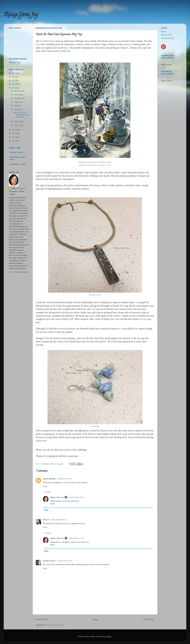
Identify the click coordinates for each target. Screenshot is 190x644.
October (17, 95)
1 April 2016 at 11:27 (76, 538)
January (17, 125)
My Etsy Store (166, 35)
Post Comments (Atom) (55, 625)
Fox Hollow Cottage (18, 164)
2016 (14, 88)
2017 (14, 84)
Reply (45, 486)
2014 (14, 133)
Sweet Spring (95, 426)
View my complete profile (19, 272)
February (18, 122)
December (18, 91)
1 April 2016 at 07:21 (64, 479)
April (16, 106)
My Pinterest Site (168, 38)
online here (41, 441)
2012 (14, 141)
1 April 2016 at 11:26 (76, 497)
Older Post (149, 619)
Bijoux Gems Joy (21, 15)
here (69, 51)
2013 (14, 137)
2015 (14, 130)
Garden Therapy (16, 152)
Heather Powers (49, 561)
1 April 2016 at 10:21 (58, 520)
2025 (14, 73)
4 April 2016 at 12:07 (65, 561)
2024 (14, 77)
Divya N (46, 520)
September (18, 98)
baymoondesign (49, 479)
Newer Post (42, 619)
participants (65, 450)
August (17, 102)
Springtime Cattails (95, 295)
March (17, 109)
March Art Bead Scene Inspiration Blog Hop (21, 115)
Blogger (109, 637)
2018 (14, 81)
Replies (49, 492)
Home (96, 619)
